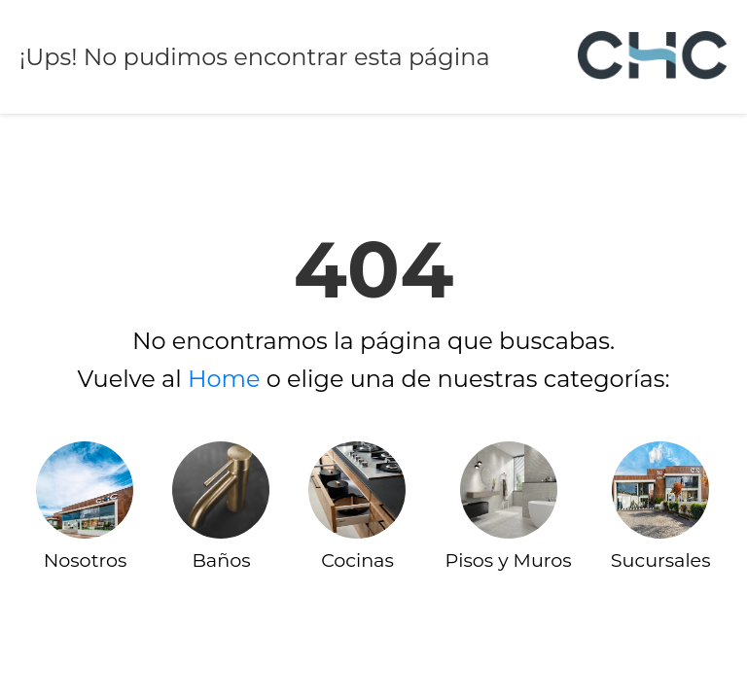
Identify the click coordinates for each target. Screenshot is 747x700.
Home (224, 379)
